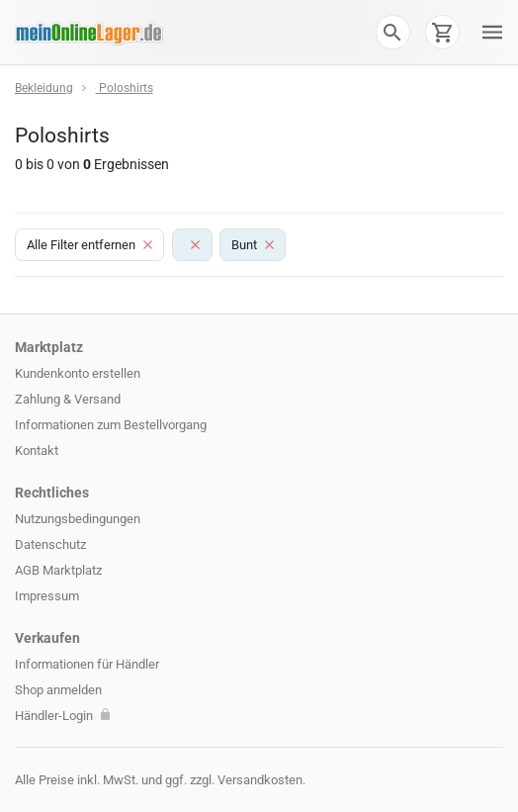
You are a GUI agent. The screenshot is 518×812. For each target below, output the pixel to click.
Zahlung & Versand (68, 399)
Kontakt (37, 451)
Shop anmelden (58, 690)
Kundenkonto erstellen (78, 373)
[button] (392, 32)
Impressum (47, 596)
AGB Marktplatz (58, 570)
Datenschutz (50, 544)
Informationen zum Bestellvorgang (111, 425)
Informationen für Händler (87, 664)
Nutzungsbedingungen (78, 519)
